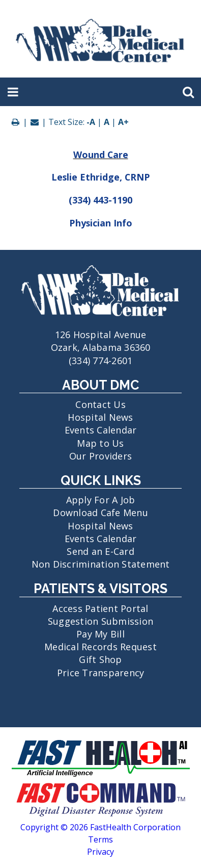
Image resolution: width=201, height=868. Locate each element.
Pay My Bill (101, 634)
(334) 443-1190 (101, 200)
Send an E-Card (101, 551)
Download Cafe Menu (101, 513)
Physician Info (101, 223)
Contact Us (101, 404)
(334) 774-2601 (101, 361)
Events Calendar (101, 430)
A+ (123, 122)
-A (91, 122)
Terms (101, 839)
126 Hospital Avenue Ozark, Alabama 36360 (101, 335)
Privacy (101, 852)
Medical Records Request (101, 647)
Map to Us (100, 443)
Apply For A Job (101, 500)
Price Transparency (101, 673)
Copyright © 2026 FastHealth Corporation (101, 827)
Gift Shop (100, 659)
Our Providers (101, 456)
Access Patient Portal (100, 608)
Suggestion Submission (101, 621)
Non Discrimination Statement (101, 564)
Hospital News (100, 417)
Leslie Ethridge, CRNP (101, 177)
